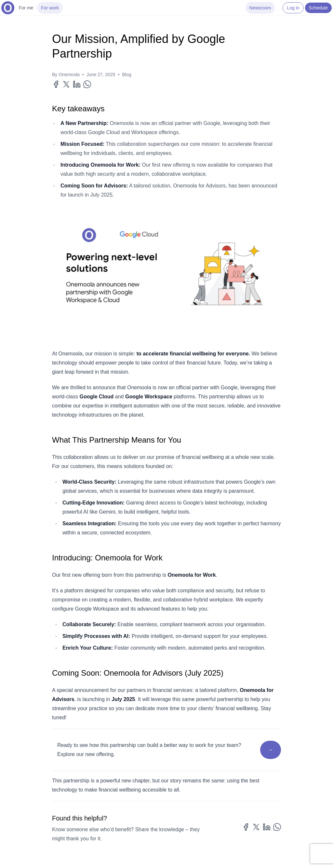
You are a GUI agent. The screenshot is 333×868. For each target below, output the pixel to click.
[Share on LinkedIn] (77, 84)
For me (26, 8)
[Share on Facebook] (56, 84)
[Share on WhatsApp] (87, 84)
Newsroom (260, 8)
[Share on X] (66, 84)
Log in (293, 8)
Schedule (318, 8)
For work (50, 8)
